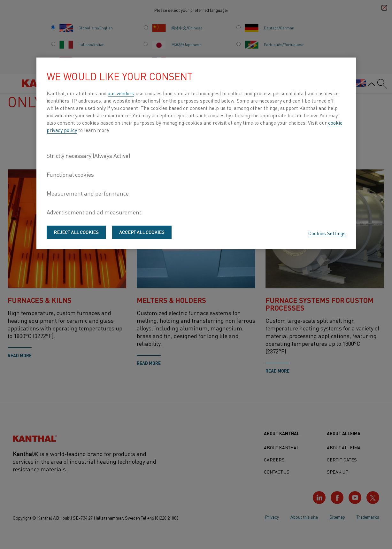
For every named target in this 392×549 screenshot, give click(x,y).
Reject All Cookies (76, 232)
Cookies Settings (327, 233)
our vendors (121, 93)
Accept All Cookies (142, 232)
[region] (196, 153)
